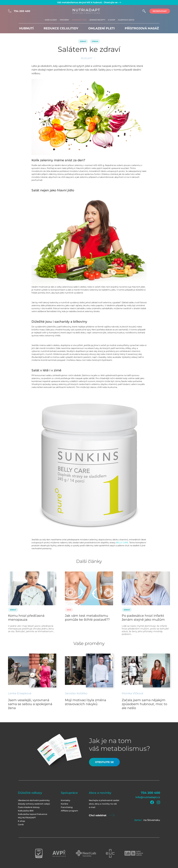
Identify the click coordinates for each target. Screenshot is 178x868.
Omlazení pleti (101, 28)
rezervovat (160, 11)
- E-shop (111, 20)
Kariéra (64, 804)
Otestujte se (112, 2)
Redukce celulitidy (61, 28)
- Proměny (64, 20)
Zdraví (83, 41)
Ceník (21, 825)
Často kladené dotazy (29, 807)
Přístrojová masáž (142, 28)
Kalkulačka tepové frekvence (33, 814)
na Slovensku (152, 820)
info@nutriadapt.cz (148, 797)
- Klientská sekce (126, 20)
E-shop (21, 821)
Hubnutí (26, 28)
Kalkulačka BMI (26, 811)
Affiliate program (69, 811)
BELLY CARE (122, 543)
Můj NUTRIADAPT (27, 818)
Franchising (67, 807)
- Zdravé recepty (97, 20)
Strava (95, 41)
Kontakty (66, 800)
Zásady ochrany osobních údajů (34, 804)
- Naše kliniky (50, 20)
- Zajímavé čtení (79, 20)
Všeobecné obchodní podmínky (34, 800)
